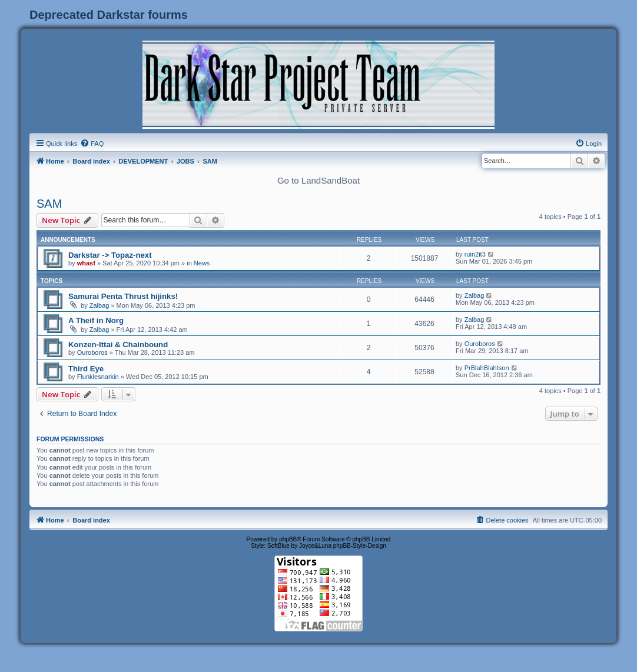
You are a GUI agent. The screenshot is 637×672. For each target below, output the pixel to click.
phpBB (288, 539)
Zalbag (99, 305)
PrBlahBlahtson (487, 368)
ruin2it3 (475, 254)
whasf (86, 263)
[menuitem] (92, 144)
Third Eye (86, 369)
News (202, 263)
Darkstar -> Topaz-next (110, 255)
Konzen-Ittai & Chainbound (118, 345)
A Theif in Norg (96, 320)
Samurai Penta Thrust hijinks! (123, 296)
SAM (49, 204)
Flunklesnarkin (98, 377)
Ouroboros (92, 352)
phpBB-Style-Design (360, 546)
